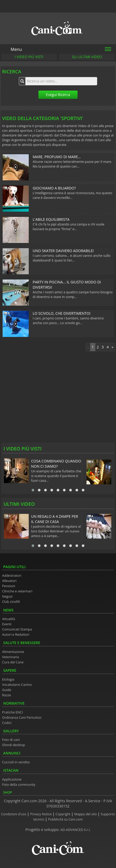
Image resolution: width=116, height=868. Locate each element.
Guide (7, 690)
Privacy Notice (41, 814)
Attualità (9, 619)
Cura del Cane (13, 662)
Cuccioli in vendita (16, 762)
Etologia (8, 679)
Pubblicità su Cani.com (65, 819)
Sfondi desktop (14, 745)
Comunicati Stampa (17, 629)
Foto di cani (11, 740)
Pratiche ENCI (12, 712)
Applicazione (12, 779)
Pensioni (9, 586)
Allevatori (9, 581)
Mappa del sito (86, 814)
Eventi (7, 624)
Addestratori (12, 576)
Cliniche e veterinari (17, 591)
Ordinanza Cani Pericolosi (22, 718)
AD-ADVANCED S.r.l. (76, 830)
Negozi (7, 596)
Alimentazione (13, 652)
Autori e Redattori (16, 635)
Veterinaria (11, 657)
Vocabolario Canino (17, 685)
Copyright (63, 814)
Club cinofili (11, 602)
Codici (7, 723)
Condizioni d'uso (14, 814)
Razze (7, 695)
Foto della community (19, 785)
